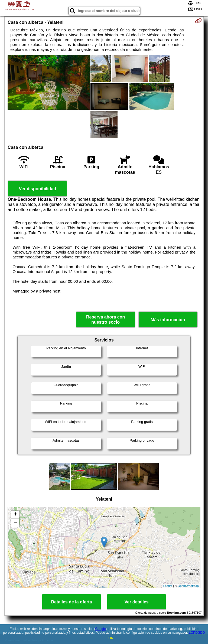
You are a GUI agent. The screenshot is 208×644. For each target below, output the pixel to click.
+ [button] (15, 515)
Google (101, 629)
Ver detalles (137, 602)
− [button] (15, 523)
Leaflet (168, 586)
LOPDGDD (197, 633)
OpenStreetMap (188, 586)
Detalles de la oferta (71, 602)
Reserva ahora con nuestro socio (105, 320)
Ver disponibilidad (37, 189)
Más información (168, 320)
